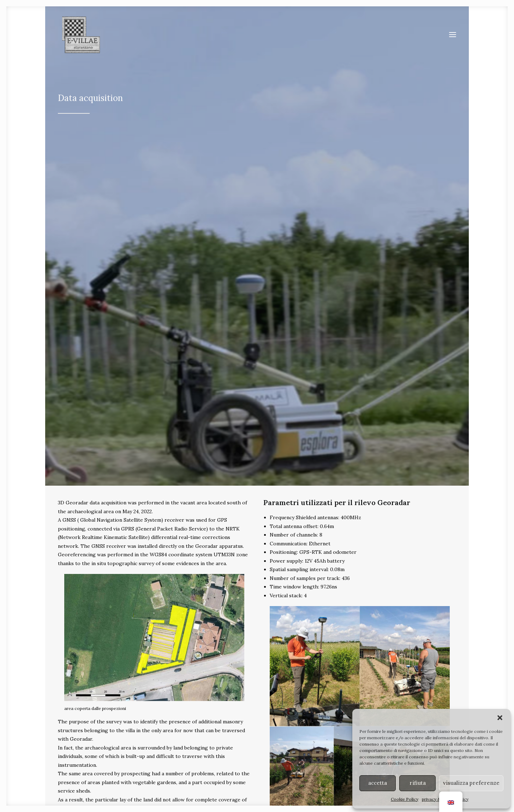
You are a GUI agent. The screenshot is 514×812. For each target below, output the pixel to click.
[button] (500, 718)
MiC (335, 774)
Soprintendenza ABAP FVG (299, 774)
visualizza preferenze (471, 783)
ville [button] (96, 650)
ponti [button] (311, 650)
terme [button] (418, 650)
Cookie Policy (405, 799)
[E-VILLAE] (79, 37)
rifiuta (418, 783)
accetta (378, 783)
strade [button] (204, 650)
